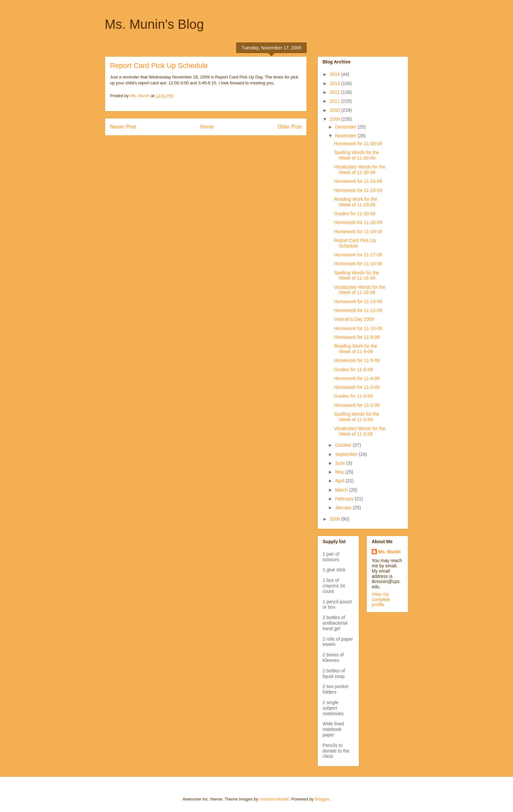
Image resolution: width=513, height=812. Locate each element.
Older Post (290, 127)
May (340, 472)
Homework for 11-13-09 (358, 302)
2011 (336, 101)
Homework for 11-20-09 (358, 222)
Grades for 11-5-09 (353, 370)
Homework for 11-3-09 (357, 387)
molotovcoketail (274, 799)
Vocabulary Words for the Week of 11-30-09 (360, 170)
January (344, 508)
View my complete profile (381, 599)
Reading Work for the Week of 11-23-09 (356, 202)
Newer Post (123, 127)
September (347, 454)
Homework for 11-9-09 (357, 337)
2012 (336, 92)
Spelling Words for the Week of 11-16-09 (356, 276)
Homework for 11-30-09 (358, 144)
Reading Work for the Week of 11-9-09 (356, 349)
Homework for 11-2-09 (357, 405)
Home (207, 127)
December (346, 127)
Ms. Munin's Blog (154, 24)
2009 (336, 119)
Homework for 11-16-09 (358, 264)
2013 (336, 83)
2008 (336, 519)
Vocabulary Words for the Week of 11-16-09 (360, 290)
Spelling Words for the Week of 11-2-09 (356, 417)
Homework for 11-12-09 (358, 310)
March (342, 490)
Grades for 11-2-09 (353, 396)
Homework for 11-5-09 (357, 360)
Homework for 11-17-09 (358, 255)
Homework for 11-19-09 (358, 232)
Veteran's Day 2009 (354, 319)
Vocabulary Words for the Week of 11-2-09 (360, 431)
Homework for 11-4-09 (357, 378)
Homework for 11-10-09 (358, 328)
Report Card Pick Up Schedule (355, 243)
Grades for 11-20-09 (355, 214)
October (344, 445)
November (346, 136)
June (341, 463)
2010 (336, 110)
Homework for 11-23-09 (358, 190)
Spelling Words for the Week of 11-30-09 (356, 155)
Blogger (322, 799)
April (340, 481)
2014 (336, 74)
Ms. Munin (389, 552)
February (345, 499)
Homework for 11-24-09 (358, 181)
